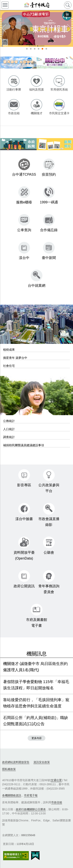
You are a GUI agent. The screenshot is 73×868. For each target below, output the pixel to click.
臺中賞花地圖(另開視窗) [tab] (31, 49)
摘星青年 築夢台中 (15, 358)
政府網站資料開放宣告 (16, 762)
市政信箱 (57, 802)
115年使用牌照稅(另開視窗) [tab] (39, 49)
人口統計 (9, 429)
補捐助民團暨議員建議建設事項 (24, 445)
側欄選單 (5, 5)
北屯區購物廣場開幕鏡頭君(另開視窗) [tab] (27, 49)
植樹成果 (9, 350)
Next (69, 29)
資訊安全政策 (42, 762)
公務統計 (9, 421)
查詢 (68, 5)
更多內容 (37, 738)
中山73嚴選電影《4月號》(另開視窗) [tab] (42, 49)
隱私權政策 (9, 769)
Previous (4, 29)
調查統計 (9, 437)
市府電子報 (31, 795)
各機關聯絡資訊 (12, 795)
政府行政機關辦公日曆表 (31, 809)
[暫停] (68, 14)
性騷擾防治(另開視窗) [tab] (35, 49)
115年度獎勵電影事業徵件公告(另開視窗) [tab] (46, 49)
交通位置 (56, 780)
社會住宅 (9, 366)
